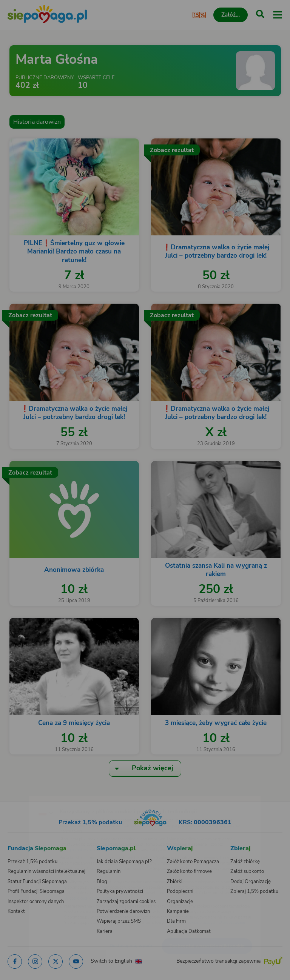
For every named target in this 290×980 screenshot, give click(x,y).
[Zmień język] (21, 797)
